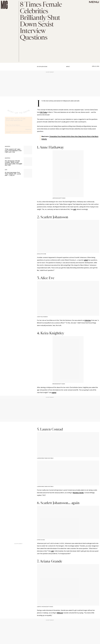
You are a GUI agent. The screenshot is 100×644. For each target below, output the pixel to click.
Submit (28, 131)
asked (86, 260)
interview (88, 320)
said (75, 209)
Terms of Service (27, 133)
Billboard (60, 613)
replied (54, 393)
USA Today (43, 112)
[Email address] (19, 126)
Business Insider (78, 493)
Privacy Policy (8, 134)
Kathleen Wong (43, 67)
